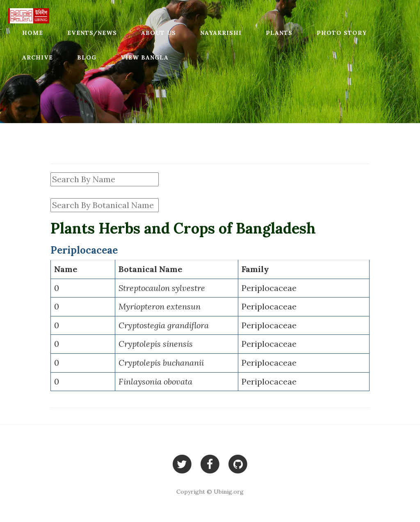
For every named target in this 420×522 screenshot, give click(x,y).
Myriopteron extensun (160, 306)
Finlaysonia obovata (155, 381)
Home (33, 33)
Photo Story (342, 33)
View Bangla (145, 57)
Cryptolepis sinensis (156, 344)
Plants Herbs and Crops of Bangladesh (183, 228)
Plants (279, 33)
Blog (87, 57)
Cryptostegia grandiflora (164, 325)
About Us (159, 33)
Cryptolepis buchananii (161, 363)
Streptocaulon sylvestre (162, 288)
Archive (38, 57)
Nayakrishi (221, 33)
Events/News (92, 33)
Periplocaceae (269, 288)
